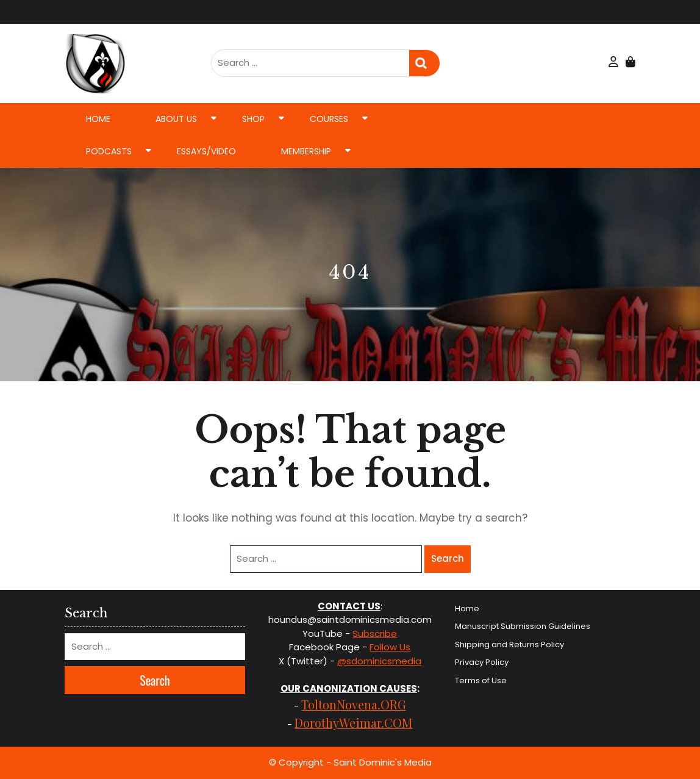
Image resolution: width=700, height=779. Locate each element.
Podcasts (109, 151)
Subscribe (375, 634)
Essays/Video (206, 151)
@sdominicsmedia (379, 661)
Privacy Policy (482, 662)
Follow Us (390, 647)
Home (98, 119)
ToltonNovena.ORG (354, 704)
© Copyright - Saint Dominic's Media (350, 762)
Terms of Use (481, 680)
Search (424, 63)
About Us (176, 119)
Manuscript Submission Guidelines (523, 626)
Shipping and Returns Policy (509, 644)
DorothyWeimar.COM (353, 723)
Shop (253, 119)
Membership (306, 151)
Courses (329, 119)
